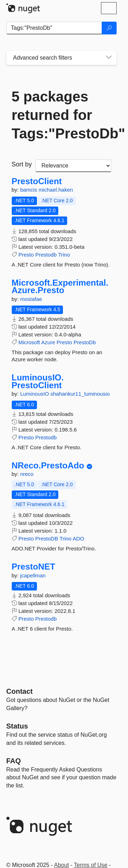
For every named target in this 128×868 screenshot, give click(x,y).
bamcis (30, 190)
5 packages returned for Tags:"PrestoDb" (62, 115)
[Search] (109, 28)
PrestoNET (34, 567)
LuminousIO (35, 394)
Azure (48, 342)
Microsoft (29, 342)
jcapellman (33, 575)
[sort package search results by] (73, 166)
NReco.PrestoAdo (48, 466)
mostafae (31, 299)
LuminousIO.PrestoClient (38, 381)
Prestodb (46, 255)
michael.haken (56, 190)
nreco (27, 474)
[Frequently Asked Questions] (14, 761)
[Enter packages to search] (54, 28)
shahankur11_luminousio (80, 394)
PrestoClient (37, 181)
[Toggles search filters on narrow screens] (109, 58)
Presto (26, 255)
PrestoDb (85, 342)
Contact (20, 691)
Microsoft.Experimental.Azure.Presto (60, 287)
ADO (78, 539)
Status (17, 726)
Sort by (22, 164)
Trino (64, 255)
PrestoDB (47, 539)
